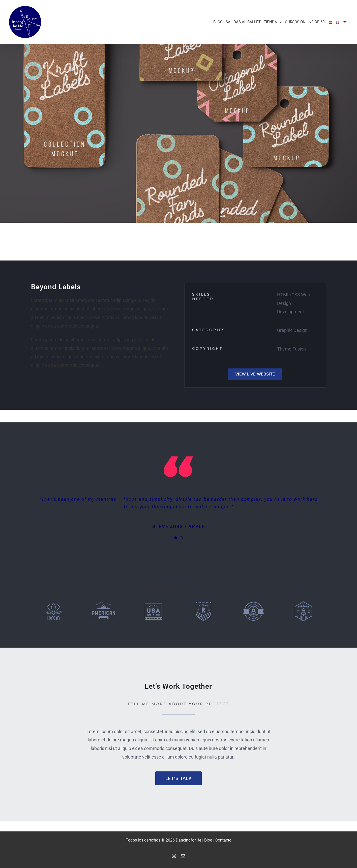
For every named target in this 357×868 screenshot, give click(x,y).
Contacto (223, 840)
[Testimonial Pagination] (176, 538)
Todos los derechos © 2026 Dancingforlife (164, 840)
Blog (208, 840)
